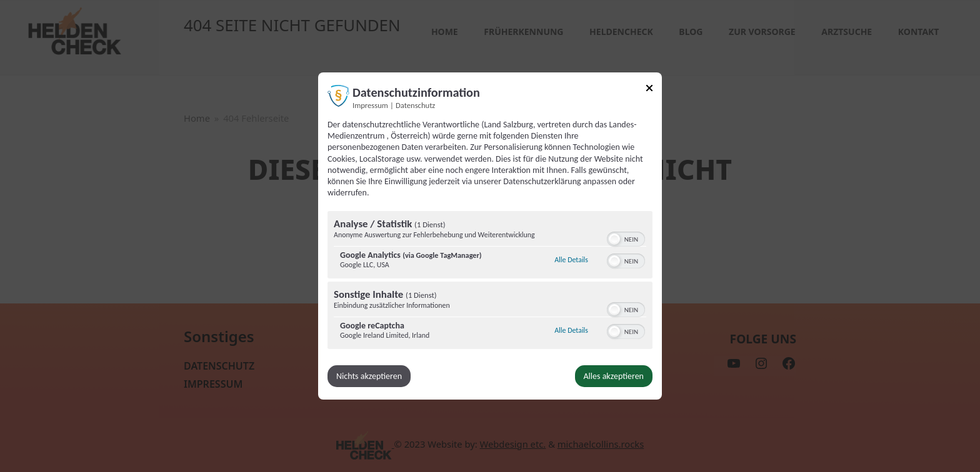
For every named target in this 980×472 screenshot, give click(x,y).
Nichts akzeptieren (370, 376)
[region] (490, 282)
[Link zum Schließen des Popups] (649, 90)
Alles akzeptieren (613, 376)
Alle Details (571, 260)
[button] (614, 239)
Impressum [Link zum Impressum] (370, 105)
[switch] (626, 238)
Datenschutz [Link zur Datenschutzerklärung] (415, 105)
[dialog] (490, 236)
